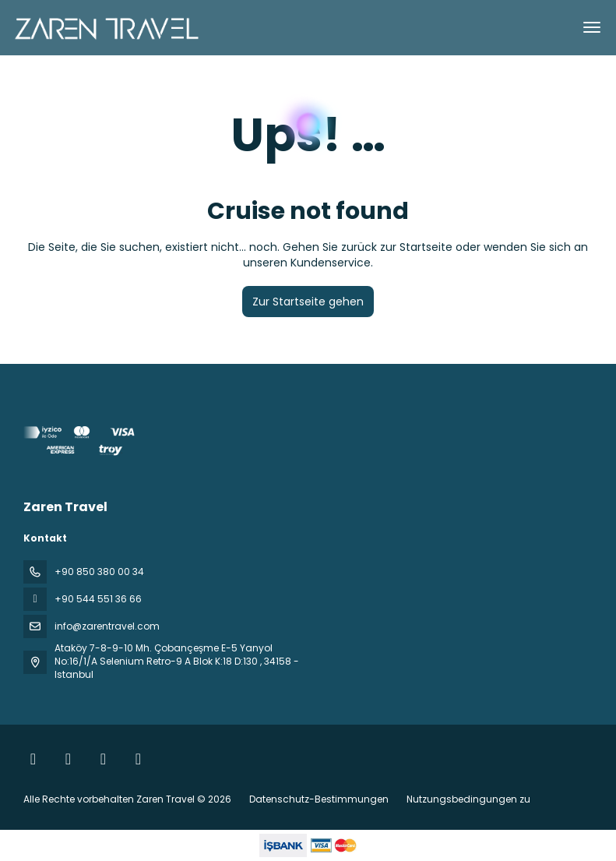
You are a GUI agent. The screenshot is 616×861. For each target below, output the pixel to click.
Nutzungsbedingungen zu (467, 799)
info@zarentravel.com (107, 626)
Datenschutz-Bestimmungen (319, 799)
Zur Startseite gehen (308, 302)
